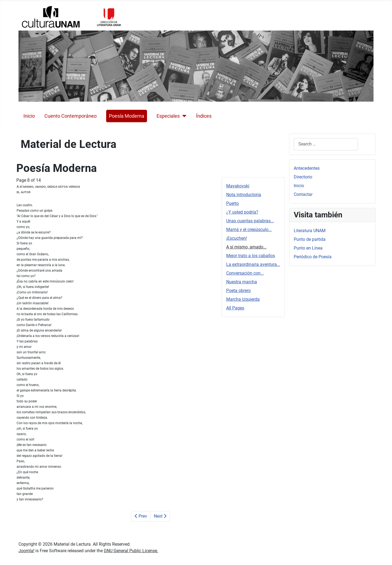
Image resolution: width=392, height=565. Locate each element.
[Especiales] (183, 116)
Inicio (29, 116)
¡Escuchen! (237, 238)
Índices (204, 116)
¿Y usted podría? (242, 212)
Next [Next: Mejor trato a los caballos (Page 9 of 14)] (160, 516)
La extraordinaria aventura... (253, 264)
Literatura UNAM (310, 231)
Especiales (168, 116)
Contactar (303, 194)
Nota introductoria (244, 195)
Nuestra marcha (242, 282)
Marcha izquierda (243, 299)
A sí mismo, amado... (246, 247)
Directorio (303, 177)
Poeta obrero (238, 291)
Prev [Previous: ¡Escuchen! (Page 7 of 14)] (141, 516)
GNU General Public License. (131, 551)
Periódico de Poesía (313, 257)
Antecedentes (307, 168)
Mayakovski (238, 186)
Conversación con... (245, 273)
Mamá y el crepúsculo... (249, 230)
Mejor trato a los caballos (251, 256)
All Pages (235, 308)
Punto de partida (310, 239)
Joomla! (26, 551)
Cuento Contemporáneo (71, 116)
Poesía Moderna (127, 116)
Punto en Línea (308, 248)
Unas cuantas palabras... (250, 221)
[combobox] (326, 144)
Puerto (232, 203)
